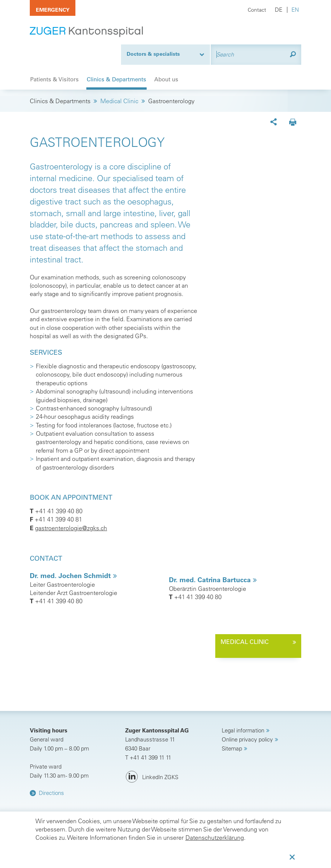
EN (295, 10)
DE (279, 10)
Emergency (53, 10)
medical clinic (245, 642)
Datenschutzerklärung (215, 837)
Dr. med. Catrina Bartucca (211, 580)
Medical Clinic (119, 101)
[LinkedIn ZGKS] (152, 777)
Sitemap (232, 748)
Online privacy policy (247, 739)
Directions (51, 793)
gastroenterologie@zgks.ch (71, 528)
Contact (257, 10)
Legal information (243, 730)
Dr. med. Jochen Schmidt (71, 576)
